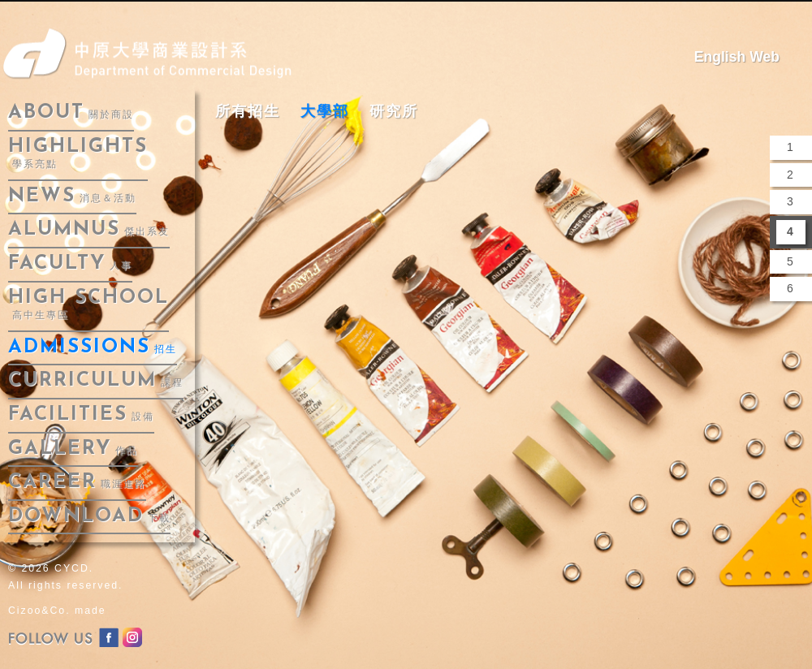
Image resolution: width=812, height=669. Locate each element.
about (71, 113)
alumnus (89, 230)
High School (89, 305)
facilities (81, 415)
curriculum (96, 381)
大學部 (325, 111)
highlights (78, 154)
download (89, 516)
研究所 (394, 111)
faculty (70, 264)
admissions (93, 347)
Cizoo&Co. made (57, 611)
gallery (73, 449)
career (77, 482)
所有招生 (248, 111)
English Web (737, 57)
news (72, 196)
